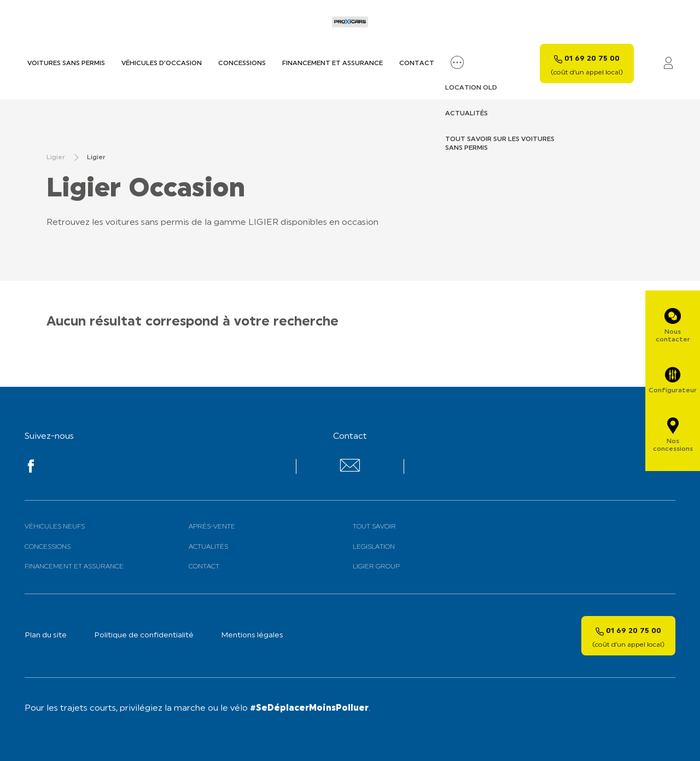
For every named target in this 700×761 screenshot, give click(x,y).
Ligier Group (376, 567)
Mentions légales (252, 635)
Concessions (242, 63)
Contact (417, 63)
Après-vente (212, 527)
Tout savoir (374, 527)
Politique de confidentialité (144, 635)
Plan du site (46, 635)
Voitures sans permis (66, 63)
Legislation (374, 547)
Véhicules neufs (55, 527)
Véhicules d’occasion (162, 63)
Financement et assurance (332, 63)
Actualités (208, 547)
